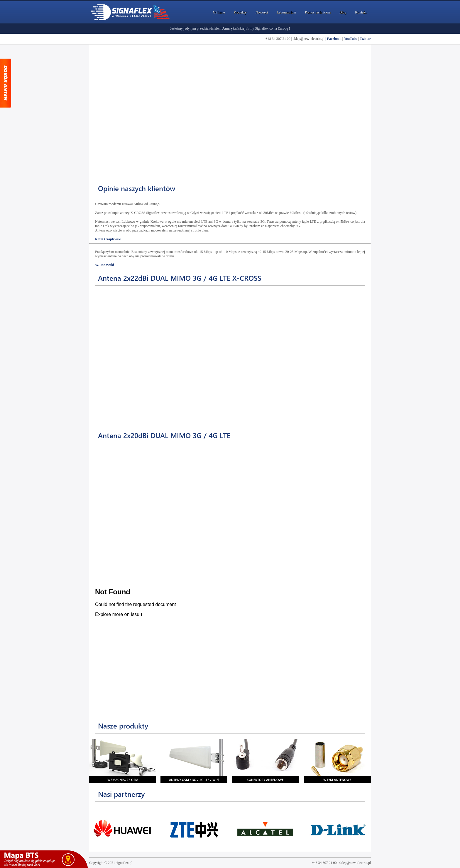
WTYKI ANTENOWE (337, 780)
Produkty (240, 12)
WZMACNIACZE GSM (123, 780)
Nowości (262, 12)
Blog (343, 12)
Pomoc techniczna (318, 12)
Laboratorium (286, 12)
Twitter (365, 39)
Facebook (334, 39)
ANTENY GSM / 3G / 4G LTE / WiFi (194, 780)
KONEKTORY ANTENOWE (265, 780)
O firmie (219, 12)
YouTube (351, 39)
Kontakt (361, 12)
